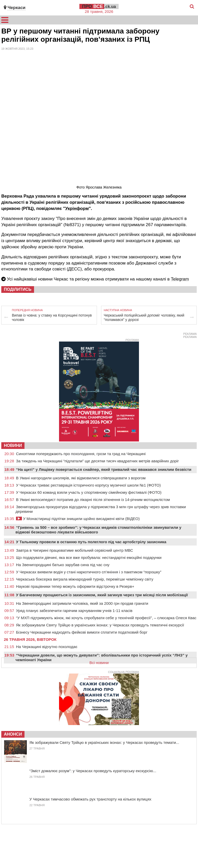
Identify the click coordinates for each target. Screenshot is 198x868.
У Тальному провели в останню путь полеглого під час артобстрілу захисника (91, 542)
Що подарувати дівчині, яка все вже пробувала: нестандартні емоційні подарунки (89, 558)
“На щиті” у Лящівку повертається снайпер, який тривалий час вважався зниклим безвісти (104, 469)
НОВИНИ (13, 445)
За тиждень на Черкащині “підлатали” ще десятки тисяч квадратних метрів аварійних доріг (97, 461)
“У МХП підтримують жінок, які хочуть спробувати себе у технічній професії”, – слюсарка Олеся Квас (106, 618)
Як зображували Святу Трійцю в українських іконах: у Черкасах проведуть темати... (104, 742)
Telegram (180, 279)
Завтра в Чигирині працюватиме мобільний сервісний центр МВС (75, 550)
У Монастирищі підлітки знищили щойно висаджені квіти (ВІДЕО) (78, 519)
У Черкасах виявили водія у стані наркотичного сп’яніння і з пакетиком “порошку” (89, 572)
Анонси (13, 734)
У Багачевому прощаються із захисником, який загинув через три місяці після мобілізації (102, 595)
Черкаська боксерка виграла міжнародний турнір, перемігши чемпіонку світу (85, 579)
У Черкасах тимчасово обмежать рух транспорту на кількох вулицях (90, 799)
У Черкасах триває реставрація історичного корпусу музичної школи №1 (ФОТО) (88, 485)
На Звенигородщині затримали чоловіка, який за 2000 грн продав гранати (82, 603)
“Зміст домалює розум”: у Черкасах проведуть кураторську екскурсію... (93, 771)
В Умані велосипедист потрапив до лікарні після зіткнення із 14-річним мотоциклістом (93, 500)
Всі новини (99, 663)
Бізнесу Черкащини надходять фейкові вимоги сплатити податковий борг (82, 632)
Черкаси (16, 8)
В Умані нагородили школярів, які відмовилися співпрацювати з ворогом (81, 478)
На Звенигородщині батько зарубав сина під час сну (63, 565)
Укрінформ (77, 209)
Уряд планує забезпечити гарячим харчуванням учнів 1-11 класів (74, 611)
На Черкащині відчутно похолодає (47, 647)
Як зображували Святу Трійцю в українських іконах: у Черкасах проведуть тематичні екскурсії (100, 625)
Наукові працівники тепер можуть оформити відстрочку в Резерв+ (75, 586)
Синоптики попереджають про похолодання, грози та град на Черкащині (81, 454)
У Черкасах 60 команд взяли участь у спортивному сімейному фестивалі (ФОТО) (89, 492)
